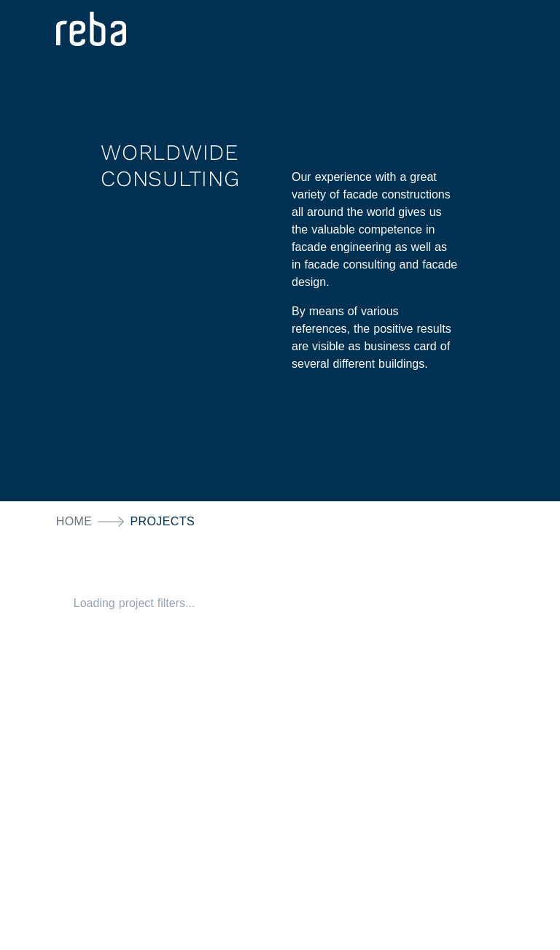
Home (74, 521)
